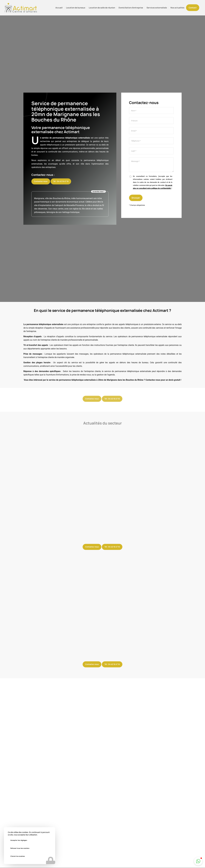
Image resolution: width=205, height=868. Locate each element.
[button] (198, 861)
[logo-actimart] (21, 8)
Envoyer (136, 198)
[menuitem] (59, 8)
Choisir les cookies (18, 856)
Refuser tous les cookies (20, 848)
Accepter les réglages (19, 840)
